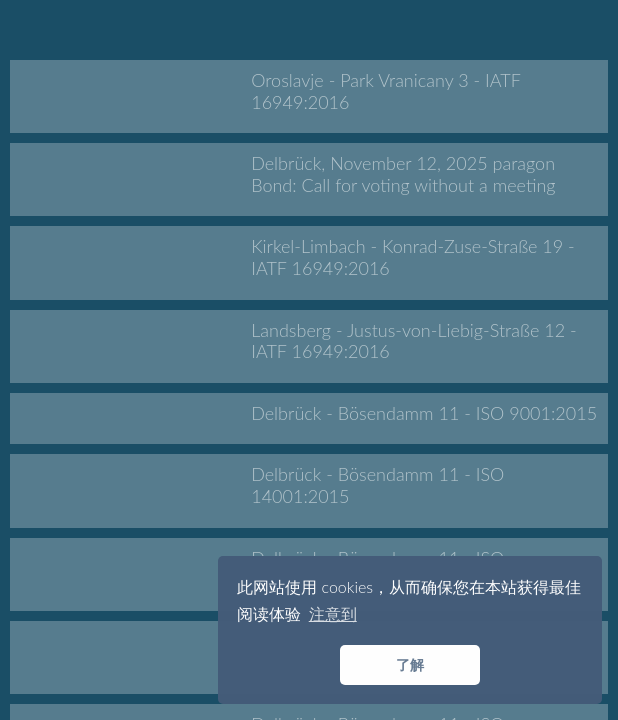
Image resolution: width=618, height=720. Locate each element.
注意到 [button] (333, 613)
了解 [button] (410, 664)
